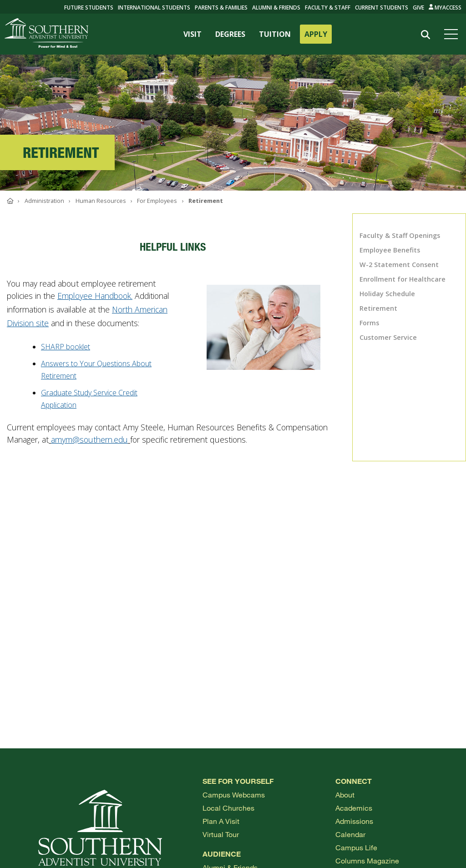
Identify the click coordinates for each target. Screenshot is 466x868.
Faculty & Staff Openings (400, 235)
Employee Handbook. (95, 296)
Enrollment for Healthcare (403, 279)
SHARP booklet (66, 347)
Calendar (350, 834)
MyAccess (445, 8)
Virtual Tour (221, 834)
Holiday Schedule (387, 294)
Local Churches (228, 808)
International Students (154, 8)
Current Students (382, 8)
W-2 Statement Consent (399, 265)
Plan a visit (221, 821)
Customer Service (388, 337)
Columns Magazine (367, 860)
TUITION (275, 34)
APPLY (316, 34)
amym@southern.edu (89, 439)
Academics (354, 808)
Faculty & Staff (328, 8)
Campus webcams (234, 795)
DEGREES (230, 34)
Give (418, 8)
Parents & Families (221, 8)
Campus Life (356, 847)
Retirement (378, 308)
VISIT (192, 34)
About (345, 795)
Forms (369, 323)
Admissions (354, 821)
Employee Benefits (390, 250)
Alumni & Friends (276, 8)
